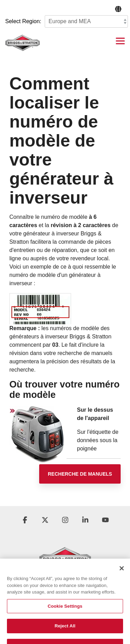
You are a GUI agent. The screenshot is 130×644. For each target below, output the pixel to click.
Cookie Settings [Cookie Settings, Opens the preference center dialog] (65, 611)
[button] (120, 40)
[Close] (122, 573)
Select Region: (23, 21)
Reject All (65, 631)
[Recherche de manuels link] (80, 474)
